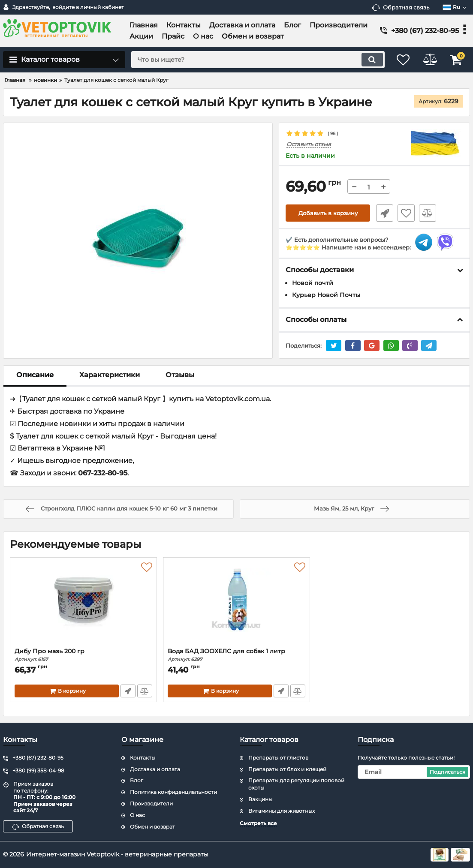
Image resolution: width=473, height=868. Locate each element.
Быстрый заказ (383, 213)
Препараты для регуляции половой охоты (296, 784)
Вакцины (260, 799)
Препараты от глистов (278, 758)
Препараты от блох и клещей (287, 769)
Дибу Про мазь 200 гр (83, 655)
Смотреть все (258, 823)
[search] (253, 60)
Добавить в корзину (328, 213)
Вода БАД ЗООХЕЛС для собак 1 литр (236, 655)
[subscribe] (414, 772)
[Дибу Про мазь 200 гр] (83, 605)
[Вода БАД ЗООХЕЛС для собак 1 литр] (236, 605)
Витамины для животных (282, 811)
